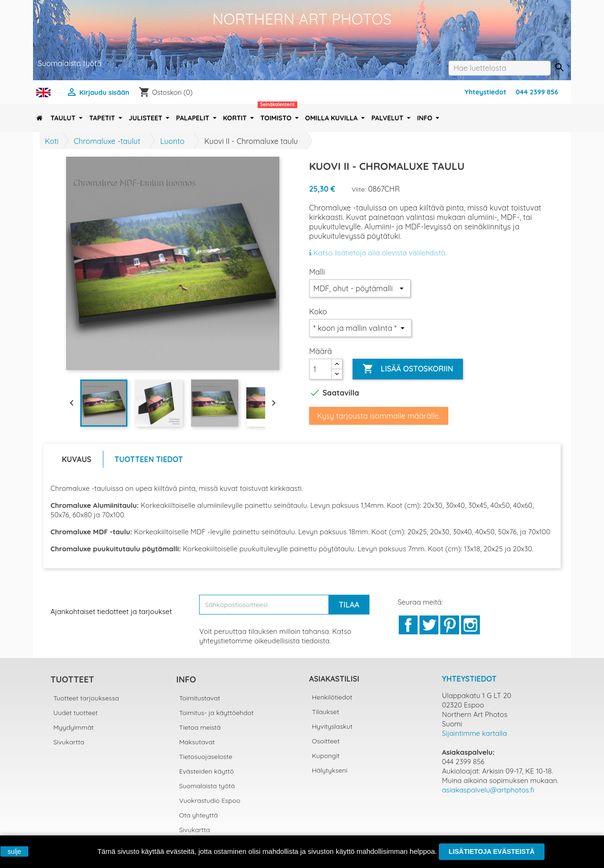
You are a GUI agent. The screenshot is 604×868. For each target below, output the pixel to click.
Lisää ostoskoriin (408, 369)
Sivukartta (69, 742)
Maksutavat (197, 742)
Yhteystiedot (486, 92)
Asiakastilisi (334, 679)
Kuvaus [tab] (77, 459)
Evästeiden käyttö (207, 771)
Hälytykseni (330, 770)
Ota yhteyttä (199, 815)
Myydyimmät (74, 727)
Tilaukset (326, 712)
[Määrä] (320, 369)
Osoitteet (326, 741)
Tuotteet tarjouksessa (86, 698)
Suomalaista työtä (207, 786)
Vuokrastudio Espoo (210, 801)
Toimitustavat (200, 698)
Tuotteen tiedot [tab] (149, 459)
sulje (14, 851)
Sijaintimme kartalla (475, 733)
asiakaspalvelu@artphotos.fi (488, 790)
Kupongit (326, 756)
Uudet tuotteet (75, 713)
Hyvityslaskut (332, 726)
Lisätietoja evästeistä (492, 851)
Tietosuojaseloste (206, 757)
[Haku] (499, 68)
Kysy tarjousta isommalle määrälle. (379, 416)
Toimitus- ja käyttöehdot (217, 713)
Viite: (359, 189)
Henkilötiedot (332, 697)
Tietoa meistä (200, 727)
